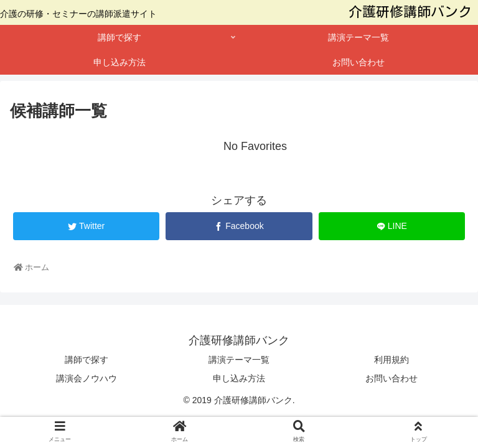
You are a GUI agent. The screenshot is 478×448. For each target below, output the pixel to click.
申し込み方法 (239, 378)
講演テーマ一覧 (239, 360)
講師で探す (87, 360)
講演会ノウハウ (87, 378)
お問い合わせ (391, 378)
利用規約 (391, 360)
